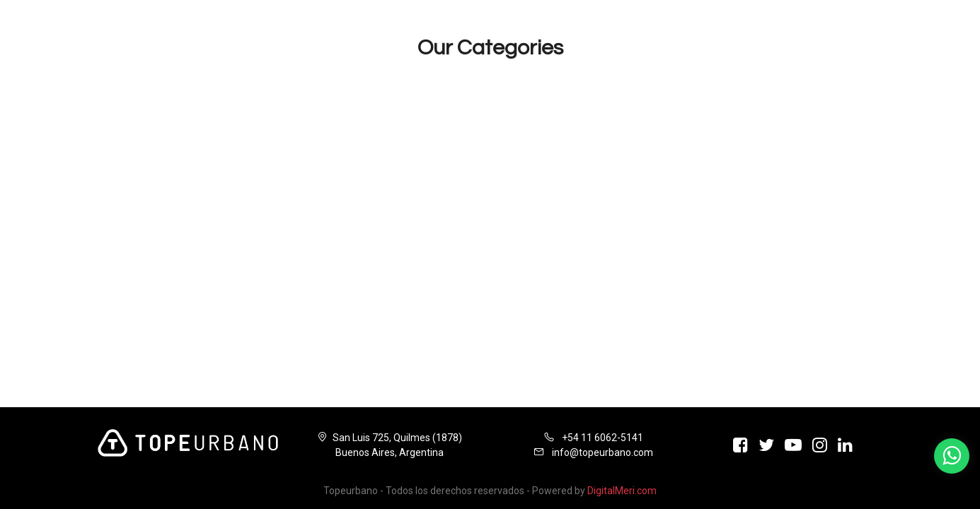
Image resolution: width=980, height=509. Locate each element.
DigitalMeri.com (622, 491)
